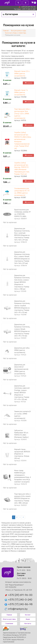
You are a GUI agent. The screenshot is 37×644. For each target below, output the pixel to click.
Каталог (28, 615)
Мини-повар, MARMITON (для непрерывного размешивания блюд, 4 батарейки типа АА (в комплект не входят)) (23, 476)
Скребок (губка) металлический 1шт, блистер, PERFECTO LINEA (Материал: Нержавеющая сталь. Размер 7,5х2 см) (22, 168)
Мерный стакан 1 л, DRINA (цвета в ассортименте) (21, 92)
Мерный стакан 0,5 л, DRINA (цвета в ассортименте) (22, 74)
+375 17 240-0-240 (29, 9)
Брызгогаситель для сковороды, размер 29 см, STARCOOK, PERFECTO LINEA (22, 213)
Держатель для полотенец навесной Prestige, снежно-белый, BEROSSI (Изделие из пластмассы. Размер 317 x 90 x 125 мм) (22, 393)
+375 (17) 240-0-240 (18, 600)
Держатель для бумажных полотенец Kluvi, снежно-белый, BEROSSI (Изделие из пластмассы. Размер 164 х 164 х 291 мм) (22, 258)
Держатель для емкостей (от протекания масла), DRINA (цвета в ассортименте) (21, 369)
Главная (6, 31)
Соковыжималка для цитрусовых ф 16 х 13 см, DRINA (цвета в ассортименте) (22, 192)
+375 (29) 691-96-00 (18, 595)
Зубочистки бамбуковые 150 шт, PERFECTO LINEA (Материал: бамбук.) (21, 434)
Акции (28, 619)
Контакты (28, 624)
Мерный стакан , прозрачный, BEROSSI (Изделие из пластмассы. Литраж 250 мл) (22, 454)
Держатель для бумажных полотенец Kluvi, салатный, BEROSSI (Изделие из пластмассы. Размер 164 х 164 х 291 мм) (22, 234)
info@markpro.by (16, 609)
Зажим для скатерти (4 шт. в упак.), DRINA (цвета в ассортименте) (22, 415)
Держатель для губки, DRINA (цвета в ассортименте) (22, 350)
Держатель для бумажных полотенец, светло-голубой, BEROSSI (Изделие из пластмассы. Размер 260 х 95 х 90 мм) (22, 307)
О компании (9, 624)
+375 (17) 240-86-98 (18, 604)
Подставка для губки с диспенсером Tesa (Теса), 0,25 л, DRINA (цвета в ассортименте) (22, 114)
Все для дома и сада (18, 31)
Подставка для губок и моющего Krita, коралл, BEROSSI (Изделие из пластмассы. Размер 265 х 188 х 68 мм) (23, 498)
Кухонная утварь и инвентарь (16, 33)
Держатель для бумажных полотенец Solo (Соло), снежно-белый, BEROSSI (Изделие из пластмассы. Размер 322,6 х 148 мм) (22, 282)
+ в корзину (28, 83)
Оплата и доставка (9, 619)
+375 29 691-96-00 (28, 7)
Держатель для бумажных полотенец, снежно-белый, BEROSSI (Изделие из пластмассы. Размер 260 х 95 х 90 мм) (22, 330)
